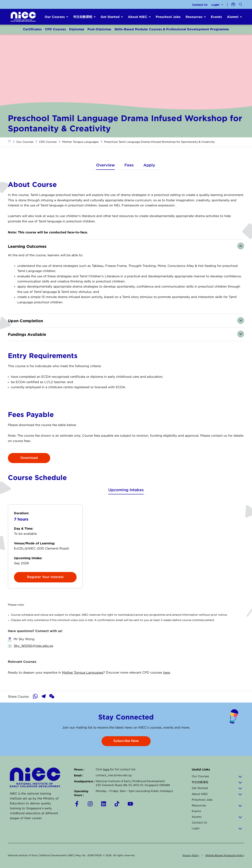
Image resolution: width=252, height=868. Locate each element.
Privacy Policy (191, 855)
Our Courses (25, 142)
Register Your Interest (45, 577)
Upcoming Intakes (126, 490)
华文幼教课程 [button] (83, 17)
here (167, 673)
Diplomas (77, 29)
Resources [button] (194, 17)
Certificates (32, 29)
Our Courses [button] (55, 17)
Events (216, 17)
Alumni (217, 817)
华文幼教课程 (217, 782)
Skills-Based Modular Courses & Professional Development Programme (172, 29)
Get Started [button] (110, 17)
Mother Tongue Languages (80, 142)
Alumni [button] (233, 17)
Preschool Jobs (168, 17)
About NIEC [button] (138, 17)
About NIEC (217, 794)
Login (217, 5)
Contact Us (200, 5)
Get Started (217, 788)
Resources (217, 806)
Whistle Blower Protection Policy (225, 855)
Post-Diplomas (99, 29)
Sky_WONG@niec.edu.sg (33, 646)
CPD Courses (55, 29)
